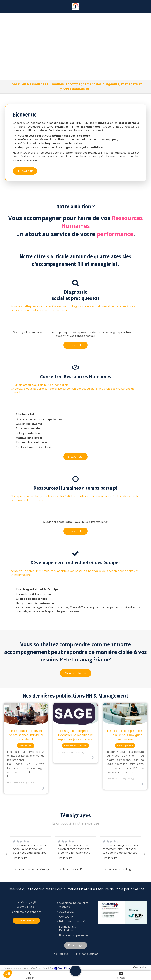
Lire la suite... (21, 858)
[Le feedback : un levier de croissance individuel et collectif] (26, 714)
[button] (75, 314)
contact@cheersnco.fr (26, 912)
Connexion (140, 968)
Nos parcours (25, 604)
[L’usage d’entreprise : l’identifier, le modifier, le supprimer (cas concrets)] (75, 714)
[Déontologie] (76, 945)
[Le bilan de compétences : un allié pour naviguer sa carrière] (125, 714)
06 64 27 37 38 (26, 902)
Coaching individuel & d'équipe (37, 589)
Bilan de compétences (32, 599)
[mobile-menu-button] (75, 971)
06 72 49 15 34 (26, 907)
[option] (76, 854)
